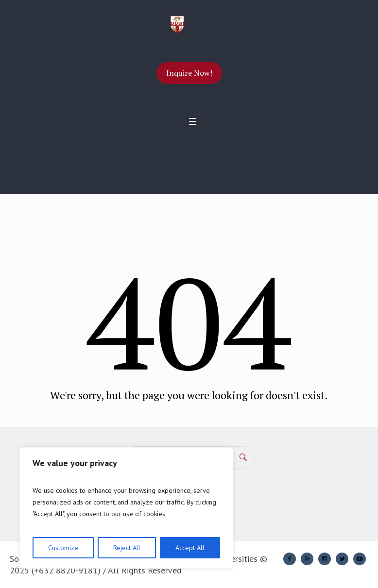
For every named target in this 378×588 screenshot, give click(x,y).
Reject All (127, 548)
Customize (63, 548)
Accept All (190, 548)
